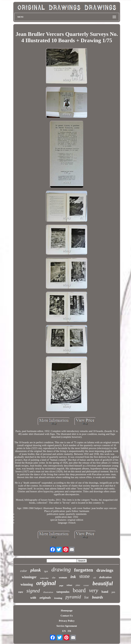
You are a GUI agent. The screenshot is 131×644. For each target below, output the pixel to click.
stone (85, 576)
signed (33, 591)
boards (98, 597)
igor (46, 571)
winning (27, 584)
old (94, 578)
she (54, 578)
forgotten (84, 570)
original (46, 583)
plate (78, 585)
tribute (70, 585)
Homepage (67, 611)
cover (86, 586)
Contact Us (67, 616)
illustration (48, 592)
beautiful (103, 583)
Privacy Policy (67, 621)
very (94, 590)
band (105, 592)
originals (45, 598)
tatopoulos (63, 592)
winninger (29, 577)
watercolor (44, 578)
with (33, 598)
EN (64, 631)
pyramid (73, 597)
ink (73, 577)
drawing (61, 569)
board (79, 590)
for (86, 597)
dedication (105, 577)
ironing (58, 598)
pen (113, 592)
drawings (105, 570)
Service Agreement (67, 626)
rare (21, 592)
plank (36, 570)
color (24, 571)
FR (69, 631)
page (61, 586)
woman (63, 577)
